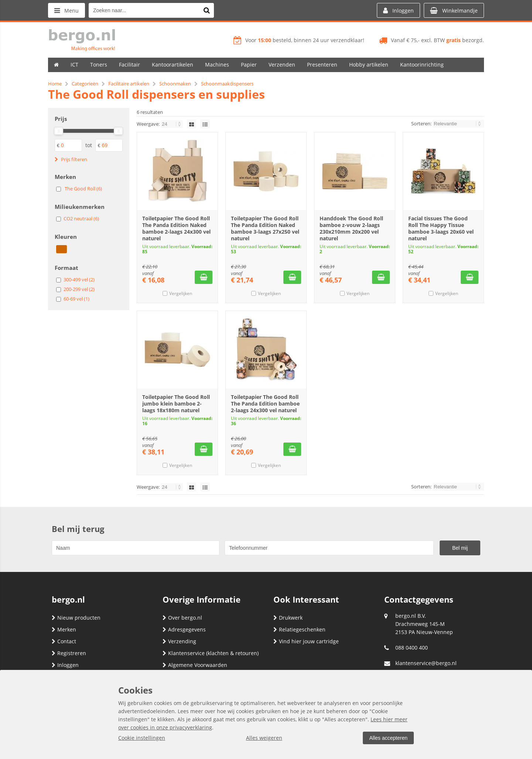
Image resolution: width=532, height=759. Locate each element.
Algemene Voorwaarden (195, 665)
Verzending (179, 641)
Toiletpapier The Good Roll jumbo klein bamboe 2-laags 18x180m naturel (176, 404)
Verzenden (282, 65)
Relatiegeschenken (299, 629)
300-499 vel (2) (79, 279)
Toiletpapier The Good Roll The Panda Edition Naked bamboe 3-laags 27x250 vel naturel (265, 228)
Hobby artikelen (369, 65)
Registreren (69, 653)
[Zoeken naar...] (207, 10)
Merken (64, 629)
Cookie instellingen (142, 738)
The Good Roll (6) (83, 189)
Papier (249, 65)
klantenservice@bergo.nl (426, 663)
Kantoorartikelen (173, 65)
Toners (99, 65)
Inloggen (65, 665)
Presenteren (322, 65)
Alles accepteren (388, 738)
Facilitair (129, 65)
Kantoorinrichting (422, 65)
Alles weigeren (264, 738)
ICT (74, 65)
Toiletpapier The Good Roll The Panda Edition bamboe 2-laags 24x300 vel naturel (265, 404)
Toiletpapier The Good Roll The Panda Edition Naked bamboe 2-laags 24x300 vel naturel (176, 228)
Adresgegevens (184, 629)
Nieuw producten (76, 618)
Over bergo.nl (182, 618)
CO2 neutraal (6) (81, 218)
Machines (217, 65)
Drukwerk (288, 618)
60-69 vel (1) (76, 299)
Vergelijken (181, 293)
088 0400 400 (412, 648)
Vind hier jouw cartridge (306, 641)
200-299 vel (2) (79, 289)
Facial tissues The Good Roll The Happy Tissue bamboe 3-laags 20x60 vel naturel (441, 228)
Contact (64, 641)
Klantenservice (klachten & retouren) (211, 653)
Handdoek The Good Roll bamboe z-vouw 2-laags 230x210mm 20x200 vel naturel (351, 228)
